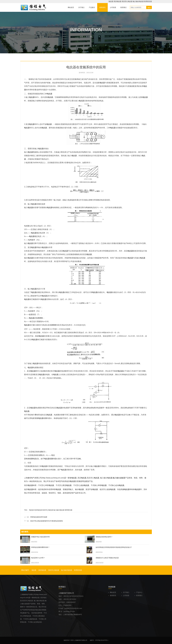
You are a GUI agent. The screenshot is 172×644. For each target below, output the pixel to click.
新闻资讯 (112, 595)
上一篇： (36, 517)
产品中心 (139, 592)
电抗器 (111, 1)
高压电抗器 (117, 1)
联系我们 (139, 595)
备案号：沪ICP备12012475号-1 (99, 640)
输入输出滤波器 (119, 478)
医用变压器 (148, 1)
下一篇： (43, 521)
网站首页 (112, 592)
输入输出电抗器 (138, 1)
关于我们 (125, 592)
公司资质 (125, 595)
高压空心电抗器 (127, 1)
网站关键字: (25, 570)
